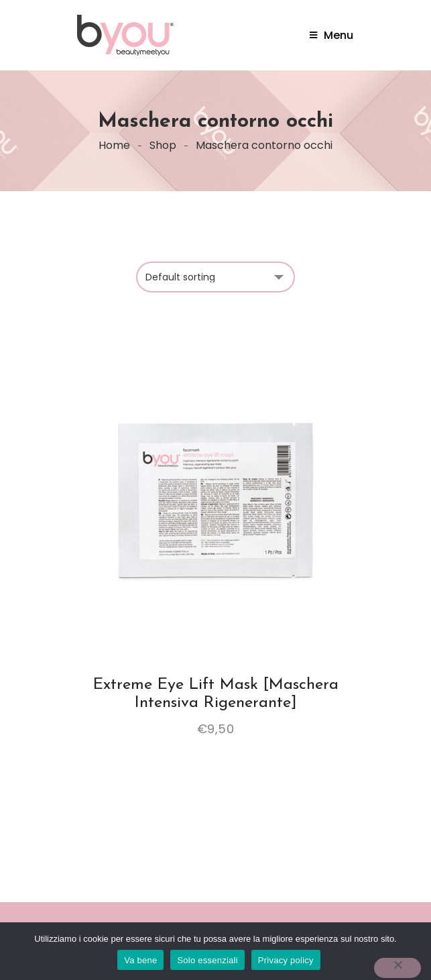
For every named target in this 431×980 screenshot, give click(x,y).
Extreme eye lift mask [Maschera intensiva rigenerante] (216, 694)
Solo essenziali (207, 960)
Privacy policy (286, 960)
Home (114, 145)
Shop (163, 145)
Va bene (140, 960)
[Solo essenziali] (397, 968)
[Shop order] (215, 277)
